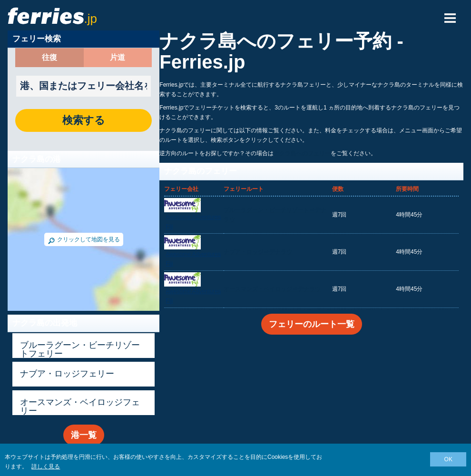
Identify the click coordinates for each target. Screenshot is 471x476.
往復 (49, 58)
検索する (84, 120)
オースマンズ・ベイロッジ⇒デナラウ (272, 289)
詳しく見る (46, 466)
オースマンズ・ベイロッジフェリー (80, 407)
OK (448, 459)
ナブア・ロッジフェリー (67, 374)
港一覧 (84, 435)
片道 (118, 58)
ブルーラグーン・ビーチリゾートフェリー (80, 349)
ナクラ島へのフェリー (302, 153)
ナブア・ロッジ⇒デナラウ (258, 252)
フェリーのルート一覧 (312, 324)
